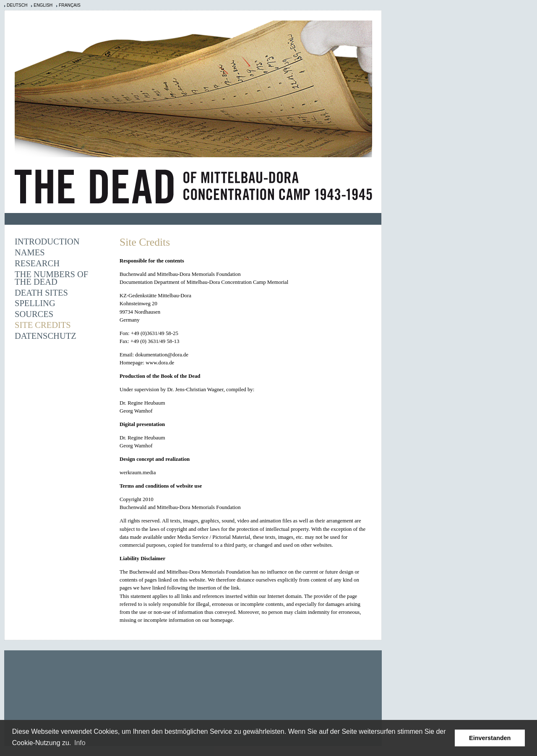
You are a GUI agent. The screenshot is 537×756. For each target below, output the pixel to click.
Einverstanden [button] (490, 738)
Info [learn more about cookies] (80, 743)
